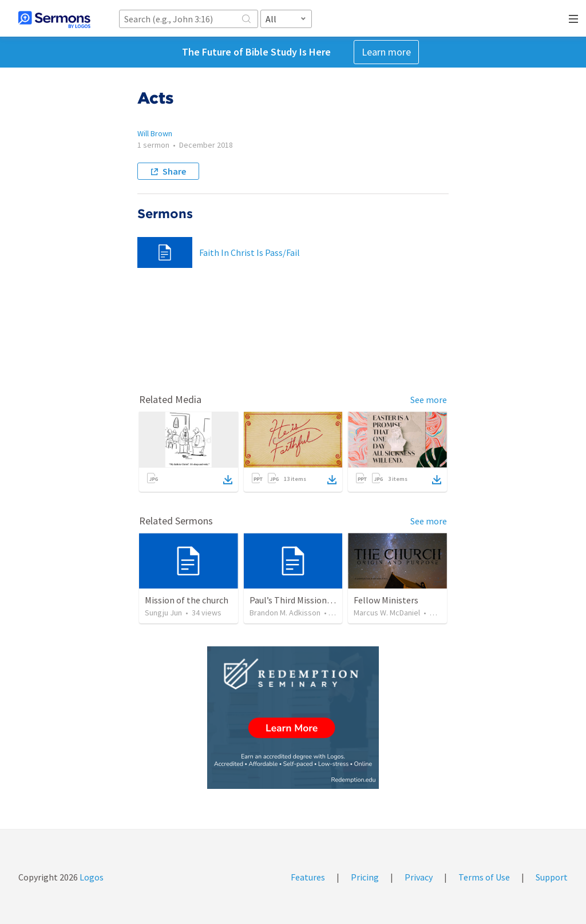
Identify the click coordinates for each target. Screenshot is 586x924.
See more (429, 400)
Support (552, 877)
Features (308, 877)
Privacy (419, 877)
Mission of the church (187, 600)
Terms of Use (484, 877)
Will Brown (155, 133)
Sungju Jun (163, 613)
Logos (91, 877)
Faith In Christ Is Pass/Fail (250, 252)
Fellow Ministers (386, 600)
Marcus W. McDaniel (387, 613)
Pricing (365, 877)
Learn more (386, 52)
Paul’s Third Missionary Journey (311, 600)
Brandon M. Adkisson (285, 613)
